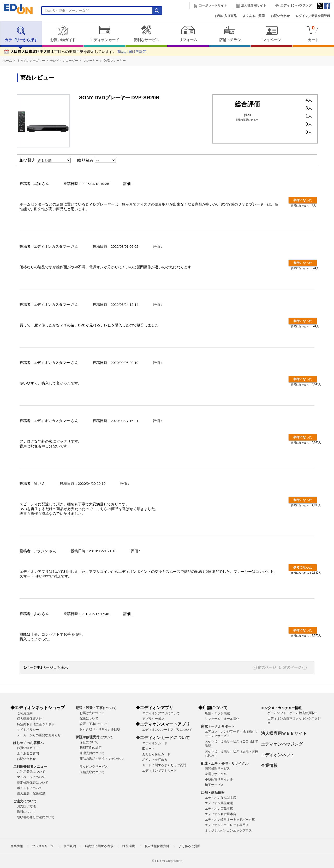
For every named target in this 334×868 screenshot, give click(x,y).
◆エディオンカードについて (163, 738)
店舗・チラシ (230, 34)
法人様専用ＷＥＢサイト (284, 733)
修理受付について (92, 753)
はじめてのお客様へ (28, 743)
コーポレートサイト (213, 5)
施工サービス (214, 785)
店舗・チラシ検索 (217, 713)
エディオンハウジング (296, 5)
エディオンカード (105, 34)
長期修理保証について (33, 783)
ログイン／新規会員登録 (313, 16)
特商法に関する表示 (99, 846)
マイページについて (31, 777)
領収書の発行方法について (36, 817)
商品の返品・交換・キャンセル (102, 759)
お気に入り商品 (226, 16)
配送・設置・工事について (96, 708)
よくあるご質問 (254, 16)
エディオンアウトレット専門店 (227, 825)
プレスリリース (43, 846)
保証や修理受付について (94, 737)
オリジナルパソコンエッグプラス (228, 830)
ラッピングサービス (94, 767)
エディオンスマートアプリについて (167, 730)
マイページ (272, 34)
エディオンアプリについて (161, 713)
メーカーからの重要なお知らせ (39, 735)
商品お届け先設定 (132, 52)
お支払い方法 (26, 806)
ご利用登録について (31, 772)
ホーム (7, 61)
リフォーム (188, 34)
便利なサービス (146, 34)
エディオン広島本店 (219, 809)
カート (313, 33)
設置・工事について (94, 724)
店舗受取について (92, 772)
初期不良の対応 (91, 748)
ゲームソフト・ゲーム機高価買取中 (293, 713)
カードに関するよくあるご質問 (164, 765)
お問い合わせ (280, 16)
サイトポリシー (28, 730)
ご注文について (25, 801)
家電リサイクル (216, 774)
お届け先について (92, 713)
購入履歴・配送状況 (31, 793)
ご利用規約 (25, 713)
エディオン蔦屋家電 (219, 803)
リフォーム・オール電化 (222, 719)
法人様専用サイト (254, 5)
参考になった (303, 200)
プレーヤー (91, 61)
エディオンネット (278, 755)
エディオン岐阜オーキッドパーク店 (230, 820)
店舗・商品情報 (213, 793)
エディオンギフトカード (159, 771)
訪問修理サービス (217, 768)
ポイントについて (29, 788)
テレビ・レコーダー (64, 61)
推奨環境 (129, 846)
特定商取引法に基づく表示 (36, 724)
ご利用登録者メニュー (30, 767)
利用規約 (70, 846)
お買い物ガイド (63, 34)
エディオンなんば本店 (220, 798)
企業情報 (269, 765)
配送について (89, 718)
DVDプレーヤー (115, 61)
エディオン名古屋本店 (220, 814)
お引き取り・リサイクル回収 (100, 729)
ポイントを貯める (155, 760)
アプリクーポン (153, 719)
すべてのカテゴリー (31, 61)
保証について (89, 742)
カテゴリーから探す (21, 34)
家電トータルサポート (218, 726)
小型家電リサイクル (219, 779)
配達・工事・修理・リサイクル (225, 763)
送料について (26, 812)
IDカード (148, 749)
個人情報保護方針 (29, 719)
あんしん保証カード (156, 754)
